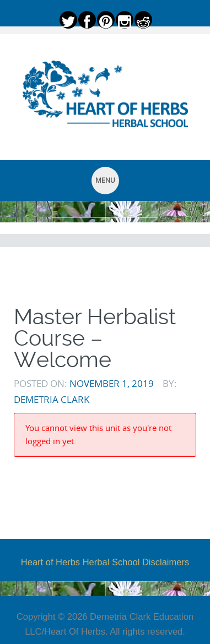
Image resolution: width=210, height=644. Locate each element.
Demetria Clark (52, 399)
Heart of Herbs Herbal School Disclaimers (105, 562)
